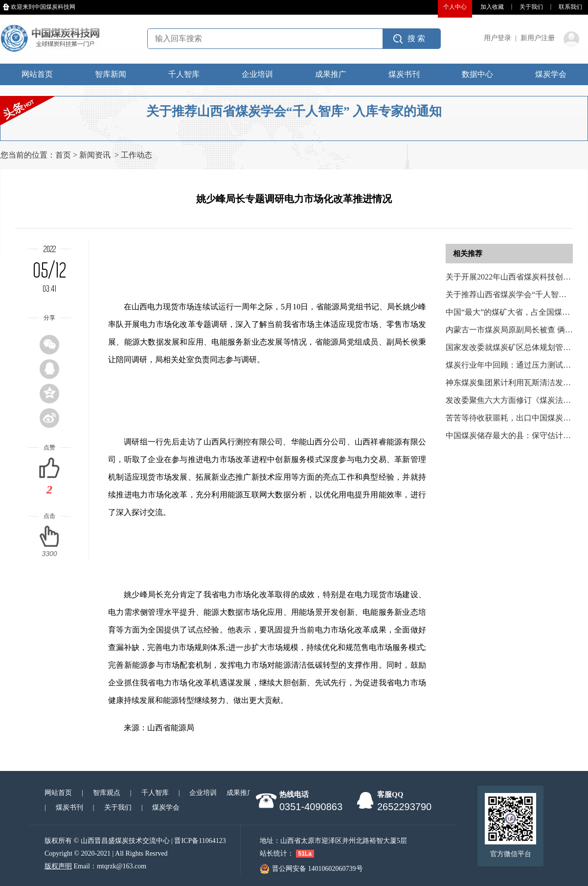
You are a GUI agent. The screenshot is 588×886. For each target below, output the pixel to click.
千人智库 (184, 74)
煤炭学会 (551, 74)
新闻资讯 (95, 155)
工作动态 (136, 155)
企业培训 (257, 74)
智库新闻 (111, 74)
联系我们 (570, 7)
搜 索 (416, 38)
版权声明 (58, 866)
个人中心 (455, 7)
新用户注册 (538, 38)
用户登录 (498, 38)
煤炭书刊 (404, 74)
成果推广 (331, 74)
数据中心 (477, 74)
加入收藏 (492, 7)
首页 (63, 155)
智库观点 (107, 793)
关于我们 (531, 7)
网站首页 (37, 74)
